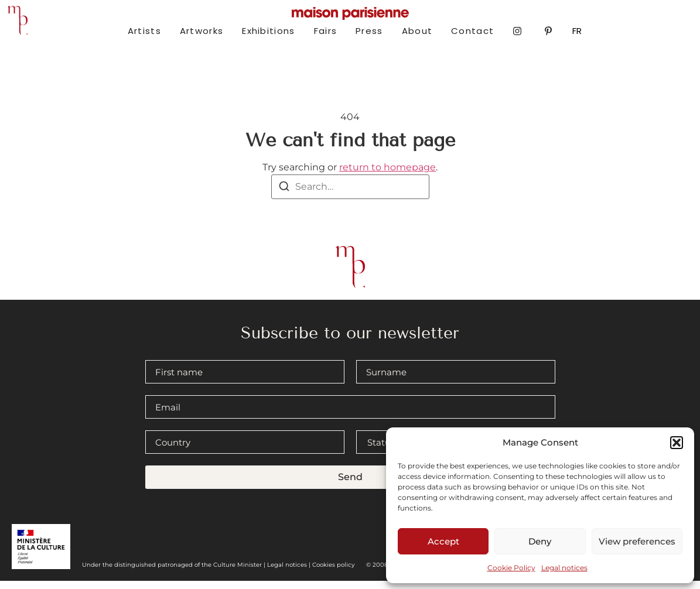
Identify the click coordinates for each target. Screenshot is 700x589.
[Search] (284, 196)
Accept (443, 541)
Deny (540, 541)
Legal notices (564, 568)
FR (577, 31)
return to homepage (387, 176)
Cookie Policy (511, 568)
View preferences (637, 541)
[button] (677, 443)
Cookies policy (333, 573)
